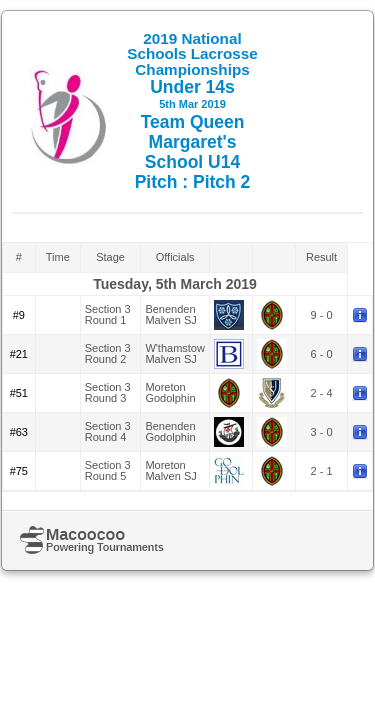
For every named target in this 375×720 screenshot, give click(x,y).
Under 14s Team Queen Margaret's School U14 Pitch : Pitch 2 (192, 111)
